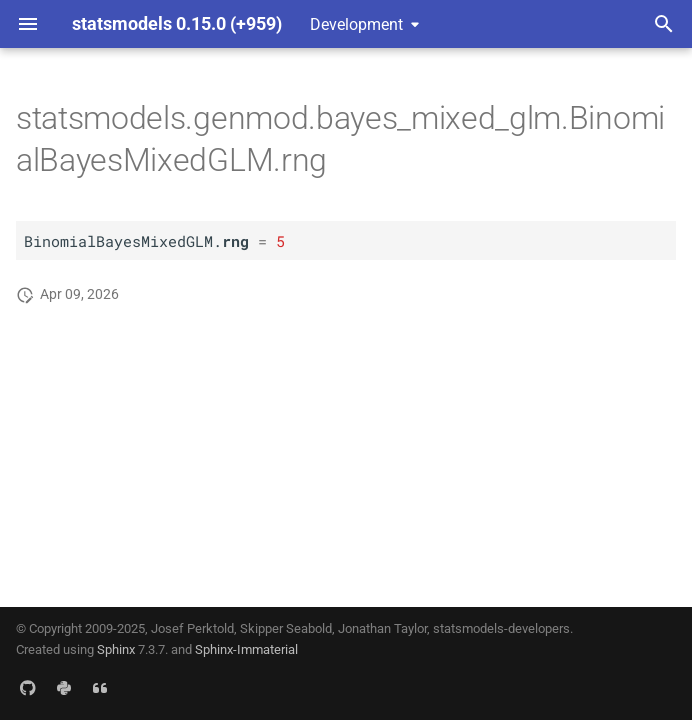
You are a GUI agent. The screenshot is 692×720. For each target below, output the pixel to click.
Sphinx (116, 649)
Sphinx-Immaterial (246, 649)
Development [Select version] (356, 24)
